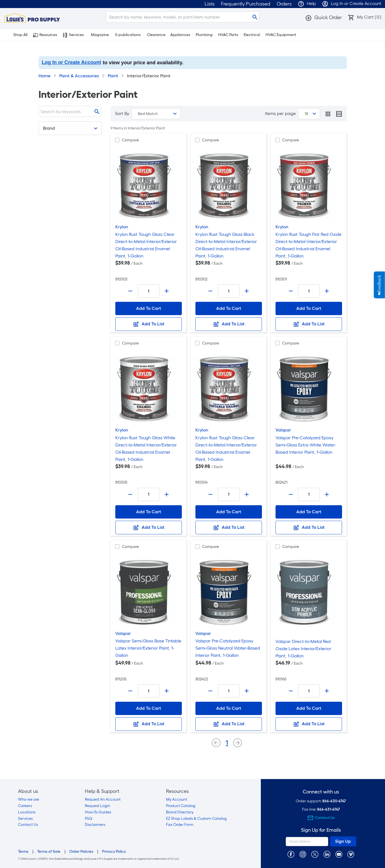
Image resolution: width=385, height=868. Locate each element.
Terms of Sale (49, 852)
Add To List (149, 324)
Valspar (283, 430)
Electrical (252, 35)
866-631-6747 (328, 809)
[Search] (183, 17)
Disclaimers (95, 825)
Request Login (97, 806)
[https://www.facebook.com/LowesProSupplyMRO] (291, 854)
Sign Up (343, 841)
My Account (177, 799)
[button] (323, 17)
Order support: (321, 801)
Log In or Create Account (72, 62)
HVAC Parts (228, 35)
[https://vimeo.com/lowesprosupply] (351, 854)
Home (44, 76)
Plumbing (204, 35)
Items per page (280, 113)
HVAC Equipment (281, 35)
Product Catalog (181, 806)
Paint (113, 76)
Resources (45, 35)
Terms (23, 852)
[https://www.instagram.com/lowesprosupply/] (303, 854)
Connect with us (321, 792)
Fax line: (321, 809)
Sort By (122, 113)
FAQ (88, 819)
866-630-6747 (334, 801)
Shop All (17, 35)
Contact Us (28, 825)
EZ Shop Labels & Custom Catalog (196, 819)
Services (73, 35)
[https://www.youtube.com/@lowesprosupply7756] (339, 854)
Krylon (122, 227)
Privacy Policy (114, 852)
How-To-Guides (98, 812)
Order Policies (81, 852)
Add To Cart (149, 308)
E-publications (128, 35)
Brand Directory (180, 812)
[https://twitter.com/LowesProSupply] (315, 854)
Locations (27, 812)
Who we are (29, 799)
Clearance (156, 35)
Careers (25, 806)
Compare (130, 140)
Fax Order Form (180, 825)
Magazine (100, 35)
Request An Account (103, 799)
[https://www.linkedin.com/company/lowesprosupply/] (327, 854)
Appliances (180, 35)
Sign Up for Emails (321, 830)
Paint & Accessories (79, 76)
